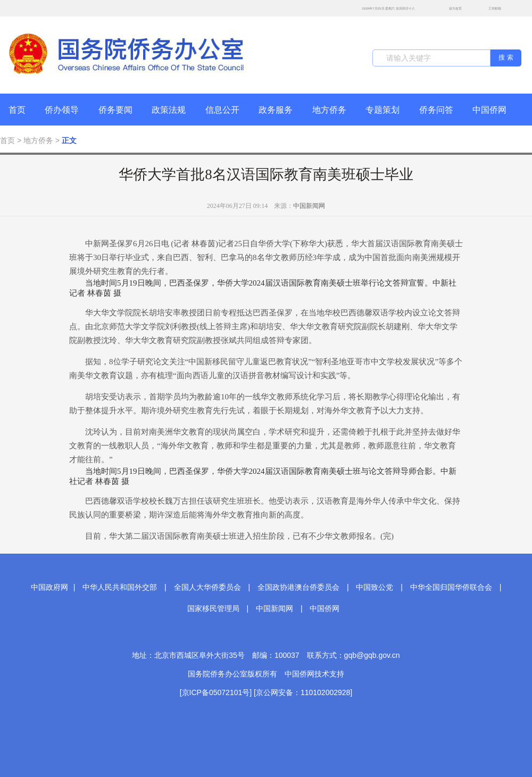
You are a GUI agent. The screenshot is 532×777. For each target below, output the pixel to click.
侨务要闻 (115, 110)
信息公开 (222, 110)
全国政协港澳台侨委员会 (298, 587)
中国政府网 (49, 587)
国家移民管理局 (213, 608)
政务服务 (276, 110)
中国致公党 (375, 587)
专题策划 (383, 110)
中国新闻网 (309, 206)
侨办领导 (62, 110)
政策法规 (169, 110)
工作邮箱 (489, 9)
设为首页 (450, 8)
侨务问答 (436, 110)
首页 (17, 110)
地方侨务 (329, 110)
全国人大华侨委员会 (207, 587)
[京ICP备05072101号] (216, 692)
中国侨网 (489, 110)
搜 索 (506, 57)
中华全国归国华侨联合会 (451, 587)
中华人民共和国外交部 (120, 587)
